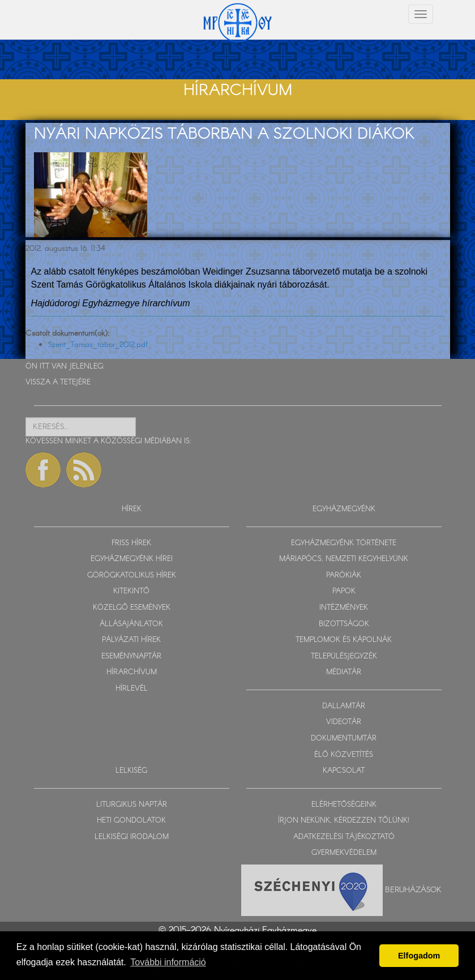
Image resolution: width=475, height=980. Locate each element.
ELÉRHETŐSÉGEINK (344, 805)
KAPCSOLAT (344, 771)
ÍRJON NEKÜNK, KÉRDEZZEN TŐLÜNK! (344, 821)
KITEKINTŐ (131, 591)
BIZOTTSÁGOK (344, 624)
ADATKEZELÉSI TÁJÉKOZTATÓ (344, 837)
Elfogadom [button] (419, 956)
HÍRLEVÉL (132, 689)
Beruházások (413, 889)
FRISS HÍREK (131, 543)
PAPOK (344, 591)
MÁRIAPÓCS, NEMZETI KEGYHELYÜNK (344, 559)
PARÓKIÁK (344, 575)
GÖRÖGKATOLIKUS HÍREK (132, 575)
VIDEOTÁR (344, 722)
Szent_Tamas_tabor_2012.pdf (98, 345)
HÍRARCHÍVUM (132, 672)
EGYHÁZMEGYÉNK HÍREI (132, 559)
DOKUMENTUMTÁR (344, 739)
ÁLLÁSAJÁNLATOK (131, 624)
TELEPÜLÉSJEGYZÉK (344, 656)
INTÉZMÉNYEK (344, 608)
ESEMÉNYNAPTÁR (131, 656)
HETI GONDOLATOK (131, 821)
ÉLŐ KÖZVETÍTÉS (344, 755)
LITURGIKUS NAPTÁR (132, 805)
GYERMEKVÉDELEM (344, 853)
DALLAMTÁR (344, 706)
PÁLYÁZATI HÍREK (131, 640)
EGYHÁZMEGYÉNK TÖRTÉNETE (344, 543)
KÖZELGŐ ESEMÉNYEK (132, 608)
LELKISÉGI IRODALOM (132, 837)
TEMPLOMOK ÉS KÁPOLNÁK (344, 640)
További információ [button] (168, 962)
